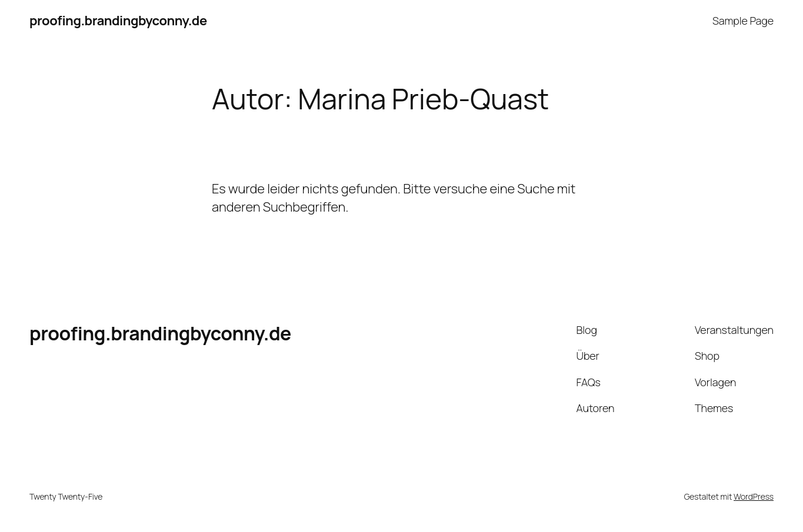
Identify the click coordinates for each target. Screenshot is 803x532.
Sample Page (743, 21)
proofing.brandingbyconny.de (118, 21)
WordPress (754, 496)
